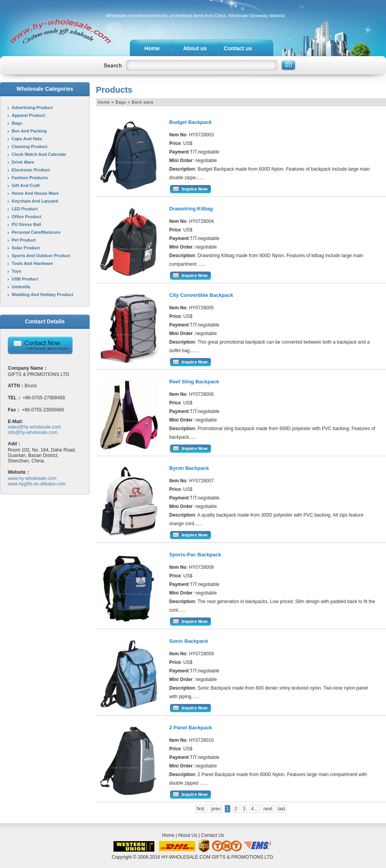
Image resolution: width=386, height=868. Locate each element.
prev (216, 809)
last (282, 809)
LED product (25, 209)
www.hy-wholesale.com (32, 478)
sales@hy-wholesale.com (34, 427)
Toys (17, 271)
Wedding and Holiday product (42, 295)
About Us (187, 835)
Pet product (24, 240)
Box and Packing (29, 131)
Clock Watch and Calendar (39, 154)
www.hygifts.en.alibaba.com (37, 484)
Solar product (26, 248)
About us (195, 48)
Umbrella (21, 287)
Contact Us (212, 835)
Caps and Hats (27, 139)
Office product (27, 217)
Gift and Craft (26, 185)
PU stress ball (26, 224)
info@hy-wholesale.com (33, 432)
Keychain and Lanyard (35, 201)
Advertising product (32, 108)
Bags (17, 123)
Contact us (238, 48)
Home (152, 48)
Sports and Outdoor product (41, 256)
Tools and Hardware (32, 263)
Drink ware (23, 162)
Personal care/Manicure (36, 232)
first (201, 809)
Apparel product (28, 115)
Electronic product (31, 170)
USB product (25, 279)
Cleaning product (29, 146)
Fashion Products (30, 178)
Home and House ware (35, 193)
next (268, 809)
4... (254, 809)
